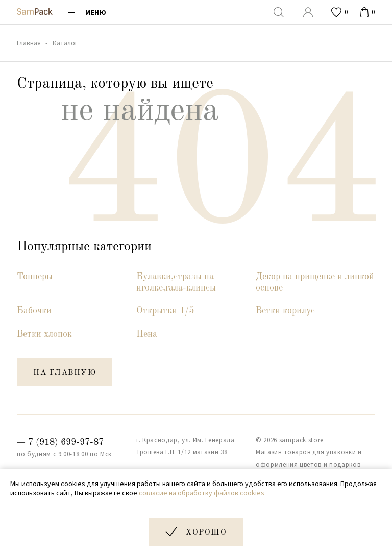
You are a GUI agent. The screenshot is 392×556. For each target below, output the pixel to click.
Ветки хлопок (44, 334)
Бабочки (34, 311)
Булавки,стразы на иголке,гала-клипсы (176, 282)
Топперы (35, 277)
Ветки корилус (285, 311)
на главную (65, 373)
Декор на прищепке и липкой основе (315, 282)
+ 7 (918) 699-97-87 (60, 442)
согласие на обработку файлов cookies (202, 493)
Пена (147, 334)
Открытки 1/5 (165, 311)
